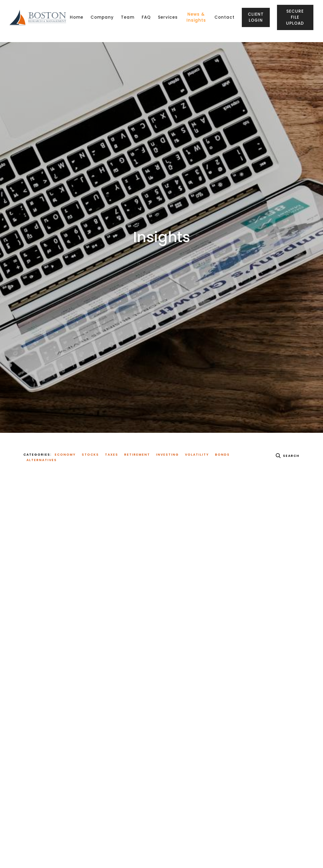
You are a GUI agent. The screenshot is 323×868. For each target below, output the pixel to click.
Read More (36, 607)
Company (102, 17)
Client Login (256, 17)
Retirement (137, 455)
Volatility (197, 455)
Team (128, 17)
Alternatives (42, 460)
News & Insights (196, 17)
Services (168, 17)
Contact (225, 17)
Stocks (90, 455)
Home (77, 17)
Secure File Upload (295, 17)
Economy (65, 455)
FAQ (146, 17)
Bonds (222, 455)
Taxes (112, 455)
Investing (168, 455)
